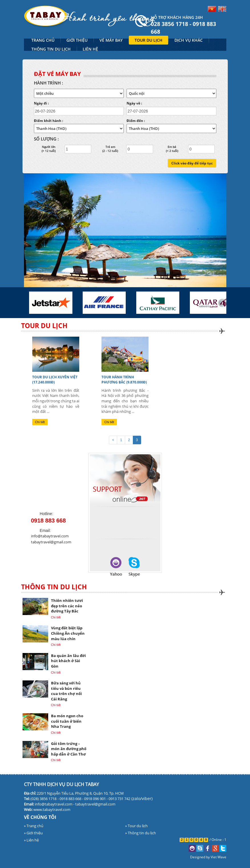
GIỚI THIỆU (77, 40)
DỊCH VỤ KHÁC (189, 40)
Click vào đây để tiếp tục (192, 163)
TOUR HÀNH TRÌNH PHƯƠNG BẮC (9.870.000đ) (124, 380)
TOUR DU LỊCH (149, 40)
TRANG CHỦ (43, 40)
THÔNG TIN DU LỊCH (51, 49)
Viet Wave (219, 857)
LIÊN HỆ (90, 49)
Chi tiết (40, 422)
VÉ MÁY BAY (111, 40)
